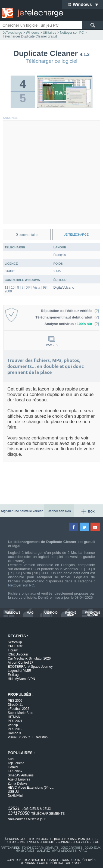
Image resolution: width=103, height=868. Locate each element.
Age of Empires (19, 779)
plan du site (87, 839)
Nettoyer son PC (21, 585)
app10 (83, 851)
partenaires (29, 842)
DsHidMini (15, 796)
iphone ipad (71, 614)
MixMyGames (25, 851)
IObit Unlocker (18, 654)
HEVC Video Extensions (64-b (31, 788)
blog (95, 842)
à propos (12, 839)
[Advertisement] (51, 172)
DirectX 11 (15, 705)
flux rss (69, 839)
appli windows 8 (64, 851)
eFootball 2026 (18, 709)
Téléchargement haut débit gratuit (67, 317)
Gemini (13, 767)
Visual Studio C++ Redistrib (29, 737)
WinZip (13, 725)
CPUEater (15, 646)
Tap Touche (16, 763)
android (50, 613)
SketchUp (15, 642)
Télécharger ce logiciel (51, 61)
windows (13, 613)
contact (64, 842)
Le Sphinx (15, 771)
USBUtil (13, 792)
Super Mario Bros (20, 713)
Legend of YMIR (19, 671)
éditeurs (11, 842)
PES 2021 (15, 721)
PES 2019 (15, 729)
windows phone (93, 614)
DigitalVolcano (64, 288)
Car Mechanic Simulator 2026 (29, 658)
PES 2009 (15, 701)
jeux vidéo (81, 842)
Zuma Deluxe (17, 783)
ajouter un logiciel (36, 839)
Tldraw (13, 650)
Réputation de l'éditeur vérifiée (70, 311)
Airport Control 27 (20, 663)
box (57, 839)
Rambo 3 (14, 733)
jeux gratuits (71, 848)
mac (30, 613)
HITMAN (14, 717)
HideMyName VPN (21, 679)
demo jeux (92, 848)
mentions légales (34, 863)
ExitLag (13, 675)
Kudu (11, 759)
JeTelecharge (12, 33)
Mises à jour (37, 819)
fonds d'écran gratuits (40, 848)
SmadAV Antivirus (21, 775)
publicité (48, 842)
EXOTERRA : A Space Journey (30, 667)
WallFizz (43, 851)
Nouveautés (16, 819)
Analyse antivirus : (72, 324)
